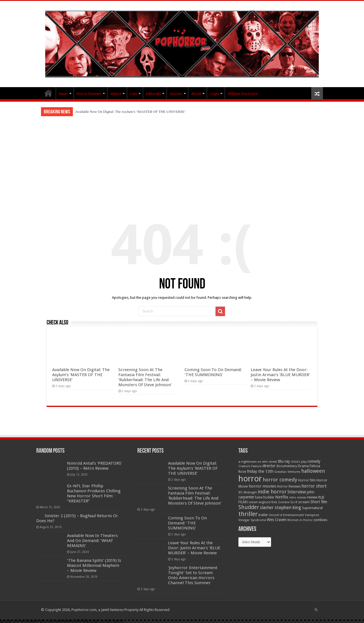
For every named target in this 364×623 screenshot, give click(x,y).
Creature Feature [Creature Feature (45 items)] (250, 466)
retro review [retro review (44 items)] (298, 497)
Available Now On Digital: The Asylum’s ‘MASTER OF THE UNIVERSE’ (130, 112)
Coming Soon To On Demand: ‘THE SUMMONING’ (213, 372)
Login (214, 94)
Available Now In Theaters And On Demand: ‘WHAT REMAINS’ (92, 541)
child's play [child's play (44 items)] (299, 462)
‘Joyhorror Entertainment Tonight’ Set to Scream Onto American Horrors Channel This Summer (193, 575)
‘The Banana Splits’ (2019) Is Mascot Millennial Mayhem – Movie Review (94, 565)
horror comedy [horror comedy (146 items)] (280, 480)
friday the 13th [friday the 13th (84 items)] (260, 471)
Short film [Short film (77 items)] (319, 502)
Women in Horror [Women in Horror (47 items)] (300, 520)
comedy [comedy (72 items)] (314, 461)
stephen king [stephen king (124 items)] (288, 507)
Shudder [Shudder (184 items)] (249, 507)
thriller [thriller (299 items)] (248, 514)
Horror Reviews (89, 94)
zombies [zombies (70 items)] (320, 520)
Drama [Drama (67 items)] (303, 466)
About (196, 94)
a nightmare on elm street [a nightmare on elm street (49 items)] (258, 462)
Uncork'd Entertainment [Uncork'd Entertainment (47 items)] (286, 515)
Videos (116, 94)
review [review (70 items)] (312, 497)
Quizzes (176, 94)
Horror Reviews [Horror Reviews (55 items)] (289, 486)
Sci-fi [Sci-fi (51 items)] (294, 502)
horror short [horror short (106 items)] (314, 486)
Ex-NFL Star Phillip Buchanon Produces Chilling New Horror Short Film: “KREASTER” (94, 493)
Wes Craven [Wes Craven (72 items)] (277, 520)
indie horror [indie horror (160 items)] (272, 492)
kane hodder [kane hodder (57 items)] (265, 497)
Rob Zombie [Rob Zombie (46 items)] (280, 502)
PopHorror (48, 93)
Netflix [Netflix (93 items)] (282, 497)
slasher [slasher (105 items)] (267, 508)
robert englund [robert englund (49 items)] (260, 502)
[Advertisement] (182, 158)
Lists (134, 94)
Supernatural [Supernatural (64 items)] (312, 508)
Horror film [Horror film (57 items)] (307, 480)
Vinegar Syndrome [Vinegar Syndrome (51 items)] (252, 520)
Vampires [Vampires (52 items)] (312, 515)
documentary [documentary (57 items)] (287, 466)
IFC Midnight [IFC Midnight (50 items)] (248, 492)
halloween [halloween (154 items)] (313, 471)
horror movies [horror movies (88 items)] (262, 486)
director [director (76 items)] (269, 466)
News (63, 94)
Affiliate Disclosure (243, 94)
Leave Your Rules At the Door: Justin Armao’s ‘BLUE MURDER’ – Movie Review (280, 375)
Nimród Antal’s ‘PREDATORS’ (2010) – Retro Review (94, 466)
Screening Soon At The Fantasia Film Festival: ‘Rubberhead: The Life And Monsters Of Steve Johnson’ (145, 377)
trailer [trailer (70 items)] (263, 515)
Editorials (153, 94)
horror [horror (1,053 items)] (250, 479)
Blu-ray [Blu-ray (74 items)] (284, 461)
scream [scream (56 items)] (304, 502)
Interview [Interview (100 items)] (297, 492)
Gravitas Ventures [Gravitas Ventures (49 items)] (287, 472)
